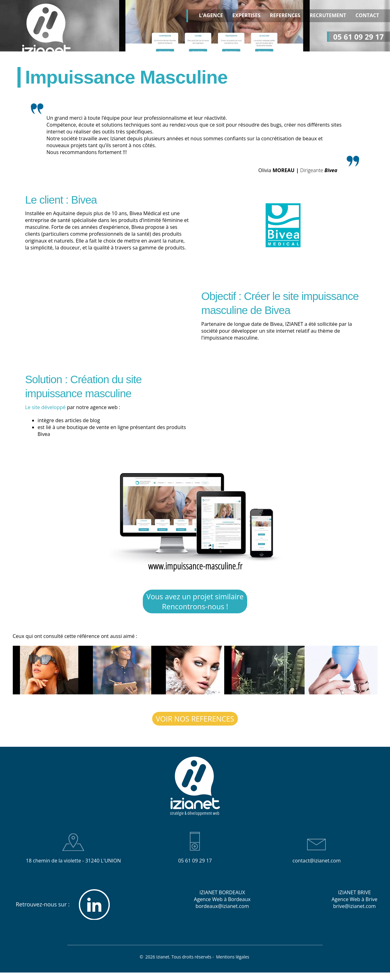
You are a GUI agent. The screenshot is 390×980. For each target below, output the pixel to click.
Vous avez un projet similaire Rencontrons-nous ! (195, 602)
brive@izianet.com (354, 907)
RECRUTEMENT (328, 16)
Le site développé (46, 407)
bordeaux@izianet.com (222, 907)
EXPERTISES (246, 16)
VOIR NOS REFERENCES (195, 719)
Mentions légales (233, 957)
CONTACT (367, 16)
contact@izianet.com (317, 861)
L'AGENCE (211, 16)
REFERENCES (285, 16)
